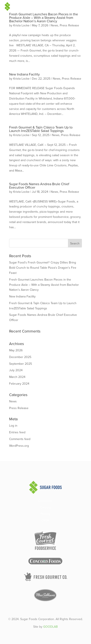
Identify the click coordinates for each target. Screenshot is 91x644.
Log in (13, 426)
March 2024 (17, 377)
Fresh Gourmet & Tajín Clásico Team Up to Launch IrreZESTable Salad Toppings (41, 129)
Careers (45, 508)
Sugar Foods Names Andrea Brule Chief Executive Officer (39, 186)
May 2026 (16, 350)
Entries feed (17, 432)
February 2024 (19, 384)
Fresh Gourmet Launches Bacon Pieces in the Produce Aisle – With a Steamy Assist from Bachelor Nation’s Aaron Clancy (44, 18)
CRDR (45, 521)
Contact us (45, 501)
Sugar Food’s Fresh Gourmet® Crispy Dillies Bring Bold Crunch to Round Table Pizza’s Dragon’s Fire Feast (43, 268)
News (54, 25)
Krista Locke (21, 25)
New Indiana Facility (24, 74)
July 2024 (16, 370)
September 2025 (21, 364)
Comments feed (20, 439)
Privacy (45, 514)
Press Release (69, 25)
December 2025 (20, 357)
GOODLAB (50, 631)
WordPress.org (19, 446)
